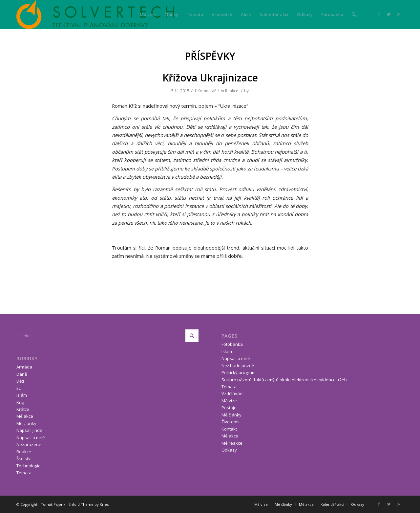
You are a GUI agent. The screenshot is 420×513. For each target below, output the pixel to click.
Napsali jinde (29, 430)
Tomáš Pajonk (53, 504)
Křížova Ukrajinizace (210, 78)
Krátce (23, 409)
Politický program (239, 372)
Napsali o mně (31, 437)
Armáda (24, 367)
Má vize (229, 401)
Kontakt (229, 429)
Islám (22, 395)
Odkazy (229, 450)
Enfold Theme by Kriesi (89, 504)
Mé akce (25, 416)
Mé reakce (232, 443)
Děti (20, 381)
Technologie (29, 466)
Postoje (229, 408)
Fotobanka (232, 344)
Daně (22, 374)
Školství (24, 458)
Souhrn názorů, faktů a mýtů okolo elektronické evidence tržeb (284, 380)
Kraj (20, 402)
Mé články (26, 423)
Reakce (232, 91)
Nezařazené (29, 444)
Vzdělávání (232, 393)
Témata (24, 473)
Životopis (231, 422)
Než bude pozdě (238, 366)
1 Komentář (205, 91)
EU (19, 388)
